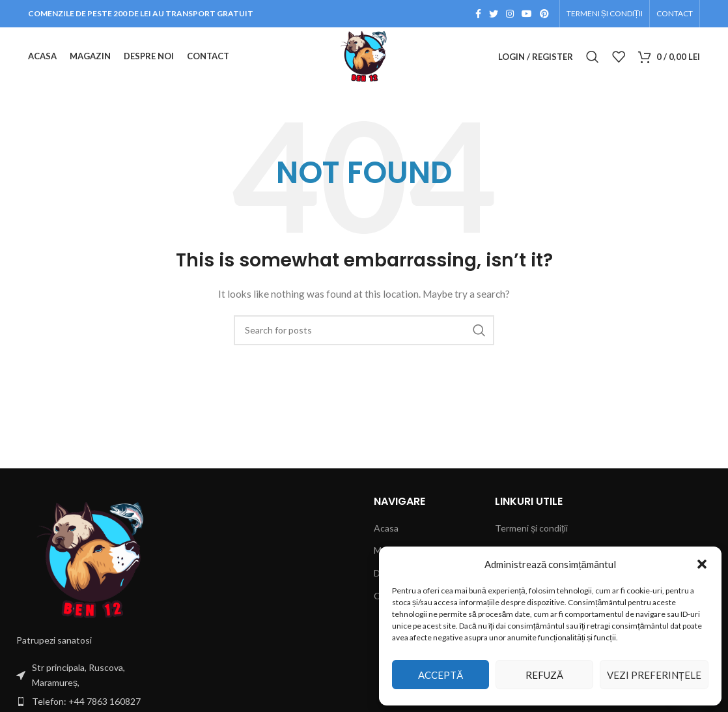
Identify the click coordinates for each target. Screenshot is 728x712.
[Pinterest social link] (544, 14)
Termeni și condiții (531, 528)
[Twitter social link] (494, 14)
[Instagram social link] (510, 14)
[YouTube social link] (527, 14)
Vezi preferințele (654, 675)
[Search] (593, 57)
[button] (702, 564)
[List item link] (91, 702)
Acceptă (441, 675)
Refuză (544, 675)
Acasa (386, 528)
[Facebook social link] (478, 14)
